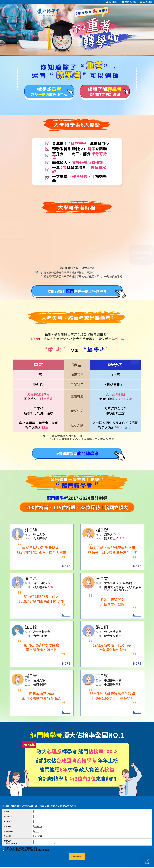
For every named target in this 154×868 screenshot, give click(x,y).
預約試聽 (147, 862)
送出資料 (77, 857)
